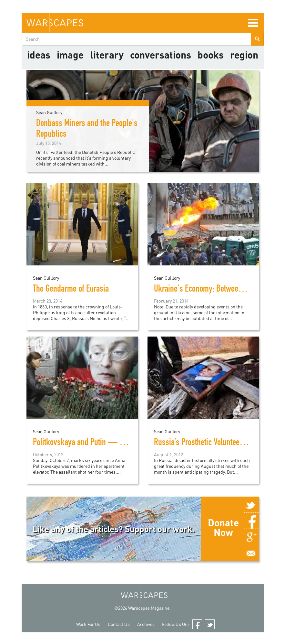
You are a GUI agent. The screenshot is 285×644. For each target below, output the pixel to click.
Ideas (39, 55)
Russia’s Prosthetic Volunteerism (204, 443)
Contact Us (119, 624)
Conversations (161, 55)
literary (107, 55)
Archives (146, 624)
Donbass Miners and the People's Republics (87, 129)
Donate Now (223, 527)
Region (244, 55)
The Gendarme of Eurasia (71, 290)
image (70, 55)
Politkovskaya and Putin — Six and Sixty (96, 443)
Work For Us (88, 624)
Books (211, 55)
